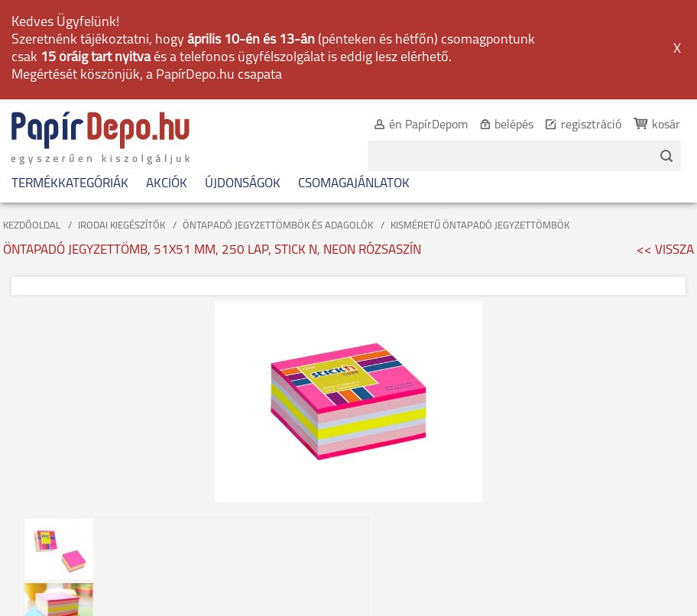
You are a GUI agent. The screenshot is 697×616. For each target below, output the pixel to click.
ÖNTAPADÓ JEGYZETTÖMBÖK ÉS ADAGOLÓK (278, 226)
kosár (666, 125)
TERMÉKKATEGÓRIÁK (70, 184)
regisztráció (591, 125)
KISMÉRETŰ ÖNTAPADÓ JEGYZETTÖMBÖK (480, 226)
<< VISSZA (665, 250)
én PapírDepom (428, 125)
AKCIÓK (167, 184)
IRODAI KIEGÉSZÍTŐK (122, 226)
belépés (514, 125)
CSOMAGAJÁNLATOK (354, 184)
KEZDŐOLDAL (32, 226)
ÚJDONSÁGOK (243, 184)
